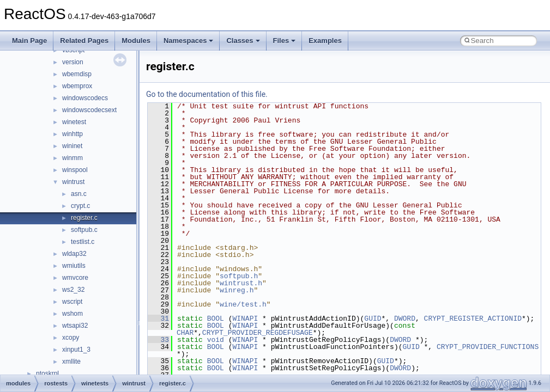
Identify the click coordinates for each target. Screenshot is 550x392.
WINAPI (245, 318)
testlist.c (83, 242)
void (216, 340)
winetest (74, 122)
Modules (136, 41)
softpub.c (84, 230)
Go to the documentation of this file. (207, 94)
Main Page (29, 41)
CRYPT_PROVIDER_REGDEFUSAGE (258, 333)
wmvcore (75, 278)
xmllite (71, 362)
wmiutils (74, 266)
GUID (373, 318)
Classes (243, 41)
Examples (325, 41)
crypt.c (80, 206)
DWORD (405, 318)
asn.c (79, 194)
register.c (84, 218)
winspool (75, 170)
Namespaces (189, 41)
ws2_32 (73, 290)
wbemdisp (77, 74)
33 (158, 340)
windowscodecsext (89, 110)
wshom (72, 314)
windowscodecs (85, 98)
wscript (72, 302)
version (73, 62)
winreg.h (237, 290)
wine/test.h (243, 304)
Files (285, 41)
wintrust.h (241, 283)
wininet (72, 146)
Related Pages (84, 41)
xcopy (71, 338)
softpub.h (239, 276)
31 (158, 318)
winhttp (72, 134)
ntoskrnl (47, 373)
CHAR (185, 333)
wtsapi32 (75, 326)
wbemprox (77, 86)
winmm (72, 158)
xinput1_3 (76, 350)
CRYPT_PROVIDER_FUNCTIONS (488, 347)
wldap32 (74, 254)
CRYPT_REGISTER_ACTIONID (473, 318)
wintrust (73, 182)
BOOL (216, 318)
